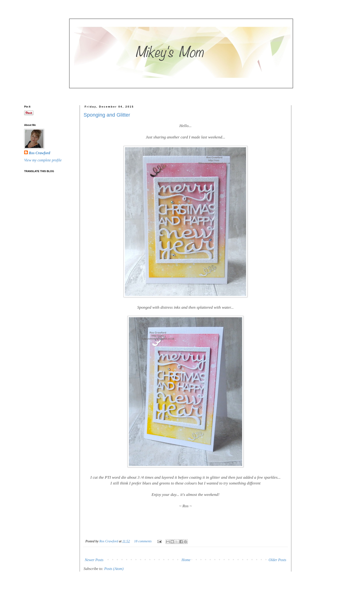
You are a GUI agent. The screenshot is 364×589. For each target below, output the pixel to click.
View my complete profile (43, 160)
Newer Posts (94, 560)
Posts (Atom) (114, 569)
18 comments (143, 541)
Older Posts (277, 560)
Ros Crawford (109, 541)
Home (186, 560)
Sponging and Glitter (107, 115)
